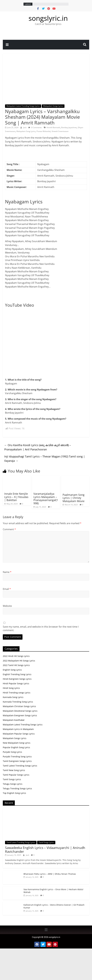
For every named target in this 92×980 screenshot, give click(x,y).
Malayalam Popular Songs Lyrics (19, 734)
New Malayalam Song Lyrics (17, 743)
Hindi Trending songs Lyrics (17, 693)
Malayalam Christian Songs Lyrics (19, 706)
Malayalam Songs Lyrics (53, 106)
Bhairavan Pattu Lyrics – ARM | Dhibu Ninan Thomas (50, 874)
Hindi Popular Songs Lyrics (16, 683)
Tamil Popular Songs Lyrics (16, 775)
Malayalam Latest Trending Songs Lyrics (23, 106)
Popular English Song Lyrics (16, 747)
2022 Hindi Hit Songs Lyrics (16, 656)
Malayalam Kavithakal (14, 720)
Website (7, 606)
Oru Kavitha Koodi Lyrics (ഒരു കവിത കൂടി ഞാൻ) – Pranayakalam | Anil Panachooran (38, 447)
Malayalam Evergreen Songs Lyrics (20, 715)
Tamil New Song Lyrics (14, 770)
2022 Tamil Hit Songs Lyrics (16, 665)
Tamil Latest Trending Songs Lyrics (20, 766)
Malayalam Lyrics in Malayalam (18, 729)
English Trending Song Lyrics (17, 674)
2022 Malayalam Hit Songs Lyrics (19, 661)
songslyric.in (48, 18)
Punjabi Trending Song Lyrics (17, 757)
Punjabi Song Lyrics (12, 752)
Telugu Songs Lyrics (13, 784)
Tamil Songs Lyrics (12, 779)
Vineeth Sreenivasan (60, 131)
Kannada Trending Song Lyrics (18, 702)
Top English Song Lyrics (14, 793)
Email (7, 589)
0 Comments (35, 127)
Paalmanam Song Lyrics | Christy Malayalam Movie (74, 498)
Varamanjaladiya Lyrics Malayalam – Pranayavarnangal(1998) (46, 498)
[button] (46, 930)
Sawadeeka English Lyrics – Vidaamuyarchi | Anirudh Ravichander (45, 850)
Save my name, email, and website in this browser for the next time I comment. (41, 628)
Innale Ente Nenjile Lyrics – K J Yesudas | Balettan (16, 497)
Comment (9, 529)
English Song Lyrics (12, 670)
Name (7, 572)
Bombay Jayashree (69, 127)
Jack (25, 127)
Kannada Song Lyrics (13, 697)
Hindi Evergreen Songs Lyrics (17, 679)
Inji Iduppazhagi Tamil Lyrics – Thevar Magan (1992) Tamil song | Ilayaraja (45, 459)
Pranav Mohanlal (43, 131)
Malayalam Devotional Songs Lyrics (20, 711)
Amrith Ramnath (53, 127)
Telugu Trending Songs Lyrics (17, 788)
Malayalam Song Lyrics (26, 131)
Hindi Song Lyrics (11, 688)
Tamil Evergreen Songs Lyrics (17, 761)
